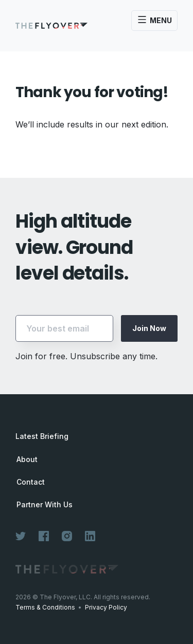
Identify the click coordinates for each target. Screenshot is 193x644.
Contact (31, 482)
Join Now (149, 328)
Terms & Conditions (45, 607)
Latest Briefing (42, 436)
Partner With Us (45, 505)
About (27, 459)
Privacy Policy (106, 607)
